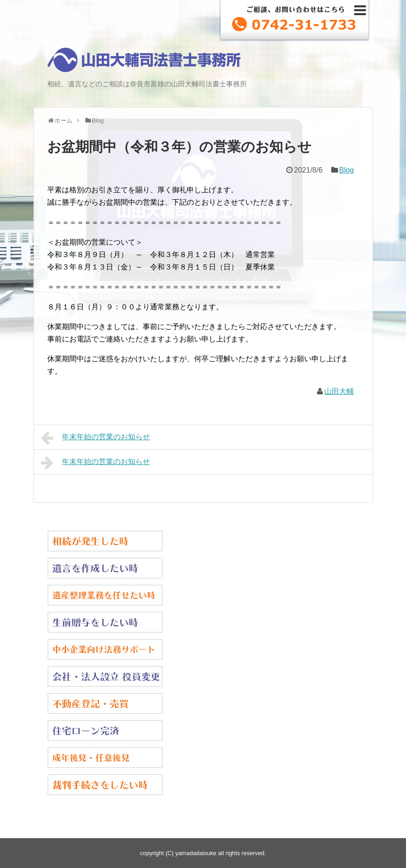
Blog (346, 170)
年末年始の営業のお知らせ (96, 438)
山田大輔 (339, 391)
